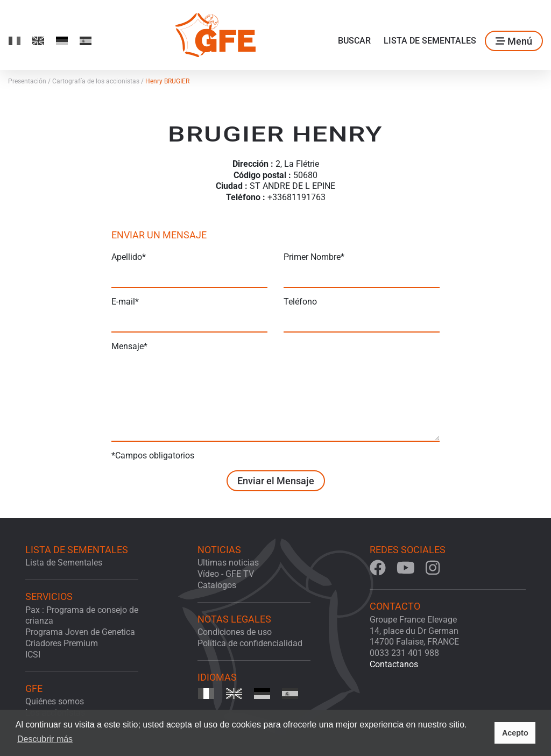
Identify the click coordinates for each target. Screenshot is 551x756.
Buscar (354, 41)
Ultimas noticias (228, 563)
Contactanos (394, 664)
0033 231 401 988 (404, 653)
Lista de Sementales (430, 41)
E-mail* (125, 302)
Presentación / (30, 81)
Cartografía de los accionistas (99, 81)
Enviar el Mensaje (276, 481)
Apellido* (129, 257)
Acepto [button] (515, 733)
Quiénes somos (55, 701)
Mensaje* (129, 346)
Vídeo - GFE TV (226, 574)
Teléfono (300, 302)
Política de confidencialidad (250, 643)
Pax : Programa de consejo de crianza (82, 616)
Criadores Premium (62, 643)
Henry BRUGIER (167, 81)
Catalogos (217, 585)
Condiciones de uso (235, 632)
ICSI (33, 655)
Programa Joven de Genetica (80, 632)
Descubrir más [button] (45, 739)
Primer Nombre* (314, 257)
